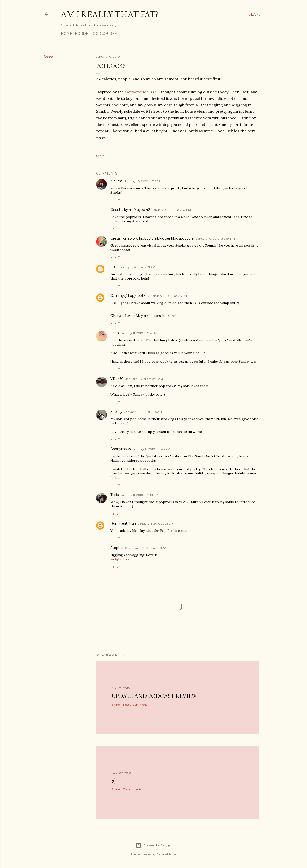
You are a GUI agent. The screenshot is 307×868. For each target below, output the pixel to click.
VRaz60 (117, 379)
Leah (115, 333)
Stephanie (119, 548)
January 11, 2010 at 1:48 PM (151, 449)
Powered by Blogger (154, 845)
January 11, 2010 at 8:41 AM (144, 379)
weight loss (120, 559)
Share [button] (48, 57)
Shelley (116, 412)
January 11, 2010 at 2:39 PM (157, 524)
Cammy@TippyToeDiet (130, 296)
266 (113, 267)
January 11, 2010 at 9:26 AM (143, 412)
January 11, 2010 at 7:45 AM (170, 296)
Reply (115, 200)
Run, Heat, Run (123, 523)
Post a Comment (135, 705)
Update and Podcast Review (154, 696)
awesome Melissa (140, 92)
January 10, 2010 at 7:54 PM (216, 238)
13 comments (132, 789)
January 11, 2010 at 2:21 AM (137, 267)
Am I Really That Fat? (110, 14)
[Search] (256, 14)
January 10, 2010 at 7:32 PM (144, 181)
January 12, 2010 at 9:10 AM (148, 548)
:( (113, 780)
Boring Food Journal (97, 34)
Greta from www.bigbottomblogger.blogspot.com (152, 238)
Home (67, 34)
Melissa (117, 181)
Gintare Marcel (166, 854)
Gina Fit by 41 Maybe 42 (130, 210)
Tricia (115, 495)
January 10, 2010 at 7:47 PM (171, 210)
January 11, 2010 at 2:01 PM (139, 495)
